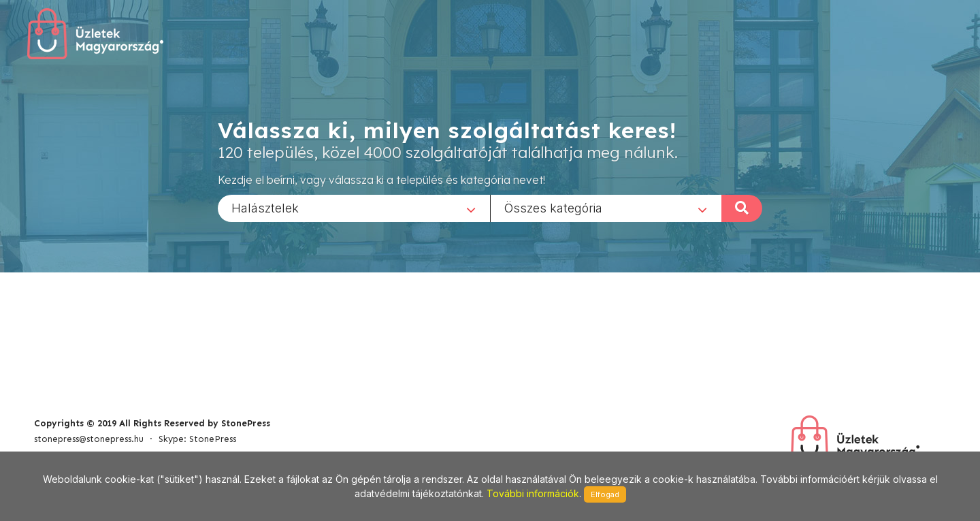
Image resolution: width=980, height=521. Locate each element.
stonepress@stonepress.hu (89, 439)
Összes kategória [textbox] (553, 207)
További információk (533, 493)
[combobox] (354, 208)
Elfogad (605, 494)
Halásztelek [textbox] (265, 207)
